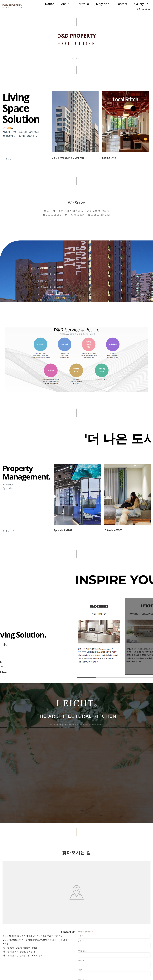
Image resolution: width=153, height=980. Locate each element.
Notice (50, 4)
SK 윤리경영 (143, 9)
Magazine (103, 4)
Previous (4, 531)
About (65, 4)
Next (13, 531)
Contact (122, 4)
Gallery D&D (142, 4)
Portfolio (83, 4)
